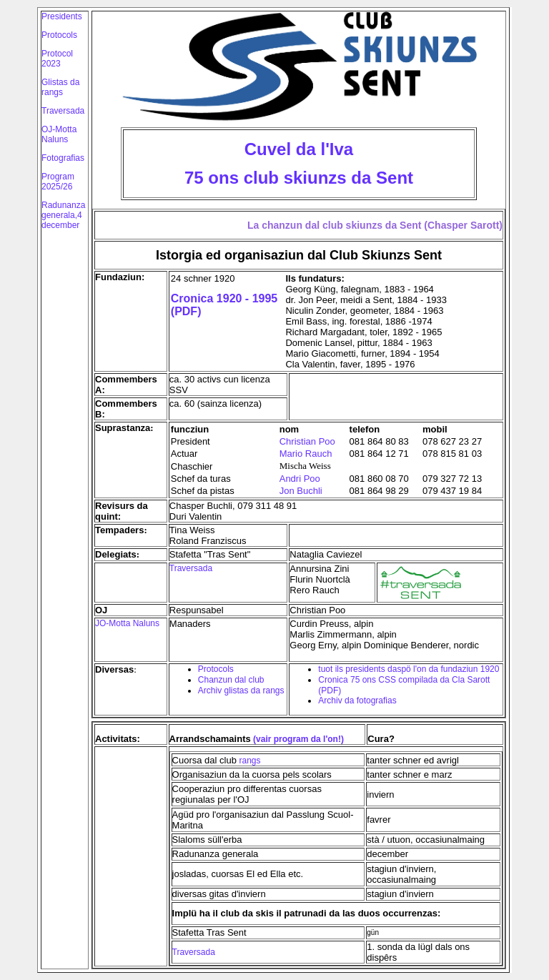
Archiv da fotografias (357, 701)
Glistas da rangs (60, 87)
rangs (250, 761)
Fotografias (63, 158)
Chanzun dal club (231, 680)
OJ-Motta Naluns (59, 134)
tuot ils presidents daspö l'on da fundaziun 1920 (409, 669)
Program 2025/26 (58, 182)
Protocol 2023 (57, 59)
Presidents (62, 16)
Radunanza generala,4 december (63, 215)
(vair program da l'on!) (297, 739)
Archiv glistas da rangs (241, 691)
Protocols (59, 35)
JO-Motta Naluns (127, 623)
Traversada (63, 111)
